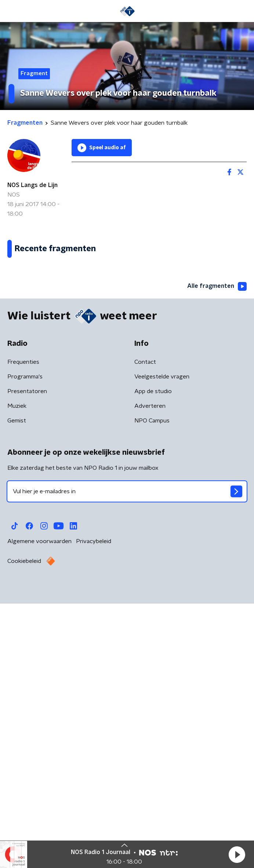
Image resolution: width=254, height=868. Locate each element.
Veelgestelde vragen (162, 646)
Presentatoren (27, 660)
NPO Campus (152, 690)
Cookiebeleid (24, 830)
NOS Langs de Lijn (32, 185)
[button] (237, 854)
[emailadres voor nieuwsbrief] (127, 761)
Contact (145, 631)
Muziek (17, 675)
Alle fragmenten (217, 555)
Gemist (17, 690)
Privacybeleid (94, 810)
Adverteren (150, 675)
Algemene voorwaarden (39, 810)
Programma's (25, 646)
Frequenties (23, 631)
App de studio (153, 660)
